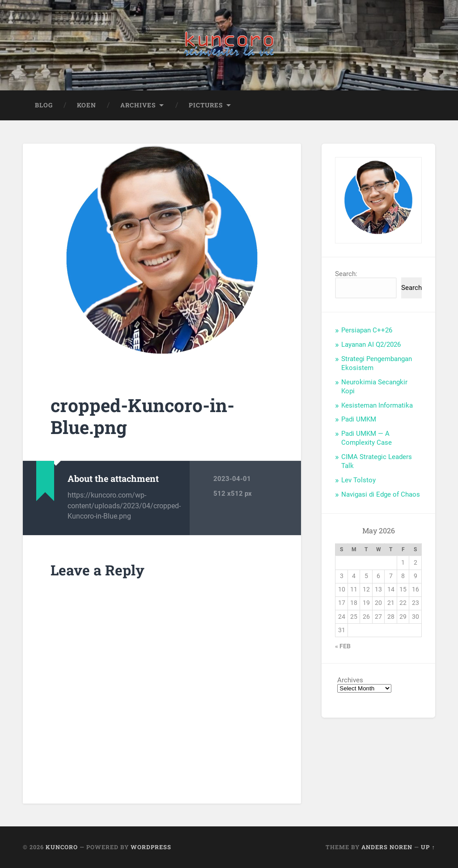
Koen (87, 105)
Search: (346, 274)
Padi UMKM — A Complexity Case (367, 438)
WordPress (151, 847)
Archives (138, 105)
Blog (44, 105)
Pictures (206, 105)
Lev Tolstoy (358, 480)
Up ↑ (428, 847)
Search (411, 288)
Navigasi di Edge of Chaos (381, 494)
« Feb (343, 647)
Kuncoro (62, 847)
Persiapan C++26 (367, 331)
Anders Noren (387, 847)
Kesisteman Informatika (377, 405)
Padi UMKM (359, 420)
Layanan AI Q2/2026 (371, 345)
